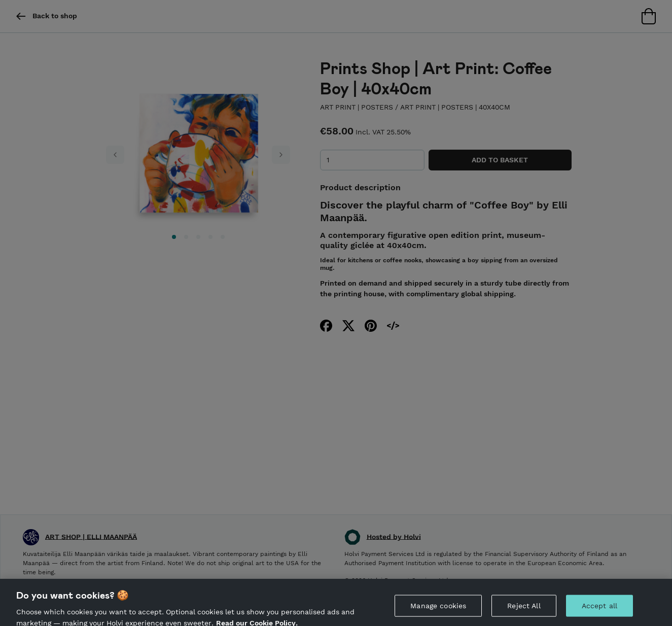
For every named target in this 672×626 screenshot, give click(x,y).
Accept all (599, 609)
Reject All (524, 609)
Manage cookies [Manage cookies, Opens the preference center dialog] (438, 609)
